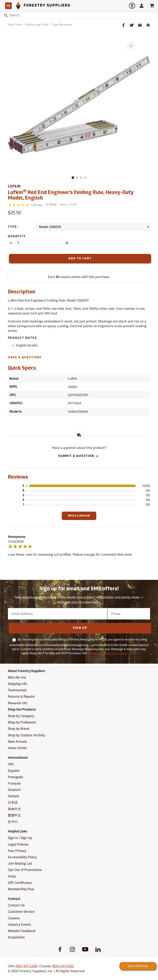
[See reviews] (37, 205)
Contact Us (16, 905)
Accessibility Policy (22, 857)
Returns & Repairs (21, 697)
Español (14, 771)
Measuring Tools (37, 25)
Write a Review (79, 516)
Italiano (13, 796)
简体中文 (14, 809)
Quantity (17, 237)
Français (14, 783)
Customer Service (21, 912)
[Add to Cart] (80, 259)
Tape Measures (62, 25)
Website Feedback (22, 931)
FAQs (12, 876)
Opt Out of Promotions (25, 870)
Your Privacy (17, 851)
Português (16, 777)
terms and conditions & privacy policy (112, 653)
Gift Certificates (20, 883)
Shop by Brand (19, 729)
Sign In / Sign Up (20, 838)
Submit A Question (78, 456)
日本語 (13, 802)
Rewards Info (18, 703)
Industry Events (19, 925)
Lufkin (14, 186)
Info (11, 764)
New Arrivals (17, 742)
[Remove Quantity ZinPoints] (11, 243)
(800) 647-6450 (63, 966)
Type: (13, 227)
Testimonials (17, 690)
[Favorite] (131, 46)
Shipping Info (17, 684)
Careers (14, 918)
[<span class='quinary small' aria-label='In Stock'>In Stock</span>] (51, 205)
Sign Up (80, 628)
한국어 (13, 822)
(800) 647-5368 (26, 966)
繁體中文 (14, 815)
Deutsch (14, 790)
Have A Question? (25, 358)
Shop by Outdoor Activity (26, 735)
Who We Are (17, 677)
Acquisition (16, 937)
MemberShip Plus (21, 889)
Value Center (17, 748)
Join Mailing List (20, 864)
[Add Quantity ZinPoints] (67, 243)
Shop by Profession (22, 722)
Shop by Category (21, 716)
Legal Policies (18, 844)
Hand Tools (15, 25)
